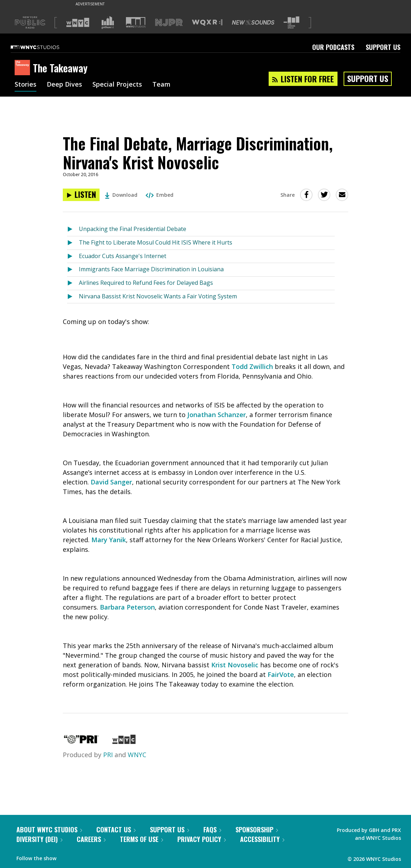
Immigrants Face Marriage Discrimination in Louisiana (151, 269)
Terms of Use (141, 839)
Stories (26, 85)
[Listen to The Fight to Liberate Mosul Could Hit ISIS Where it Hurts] (73, 243)
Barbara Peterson (127, 607)
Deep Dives (64, 85)
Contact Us (116, 830)
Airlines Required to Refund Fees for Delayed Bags (146, 283)
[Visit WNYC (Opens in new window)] (78, 22)
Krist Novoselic (235, 665)
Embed (159, 195)
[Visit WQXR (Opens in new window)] (207, 23)
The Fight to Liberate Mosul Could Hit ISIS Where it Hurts (156, 242)
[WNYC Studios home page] (44, 47)
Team (161, 85)
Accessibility (262, 839)
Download (121, 195)
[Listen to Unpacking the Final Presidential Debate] (73, 229)
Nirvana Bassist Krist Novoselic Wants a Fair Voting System (158, 296)
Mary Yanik (109, 540)
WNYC (137, 755)
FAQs (212, 830)
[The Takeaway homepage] (24, 68)
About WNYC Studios (49, 830)
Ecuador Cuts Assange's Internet (123, 256)
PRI (108, 755)
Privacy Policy (202, 839)
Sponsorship (257, 830)
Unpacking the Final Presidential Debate (133, 229)
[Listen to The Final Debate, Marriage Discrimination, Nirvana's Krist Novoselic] (81, 195)
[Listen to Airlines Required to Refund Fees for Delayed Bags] (73, 283)
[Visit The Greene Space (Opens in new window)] (291, 23)
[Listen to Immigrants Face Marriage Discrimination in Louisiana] (73, 270)
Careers (91, 839)
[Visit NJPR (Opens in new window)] (169, 23)
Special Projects (117, 85)
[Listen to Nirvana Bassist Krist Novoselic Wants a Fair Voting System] (73, 297)
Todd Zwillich (252, 366)
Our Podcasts (333, 47)
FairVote (281, 674)
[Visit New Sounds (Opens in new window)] (253, 22)
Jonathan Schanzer (217, 415)
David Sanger (111, 482)
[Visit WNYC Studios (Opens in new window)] (136, 22)
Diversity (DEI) (39, 839)
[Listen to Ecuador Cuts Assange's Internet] (73, 256)
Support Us (383, 47)
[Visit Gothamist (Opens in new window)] (108, 22)
